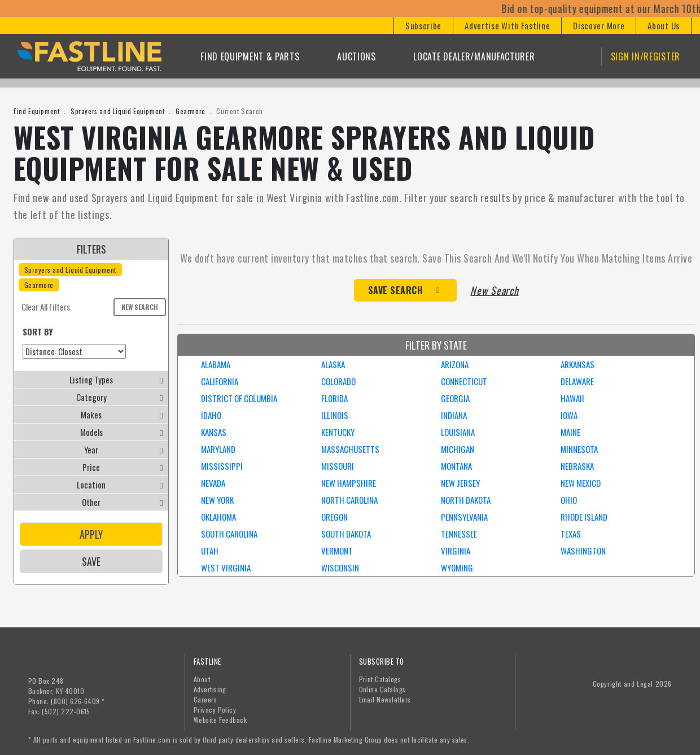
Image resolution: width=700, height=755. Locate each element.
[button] (423, 25)
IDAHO (211, 415)
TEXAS (571, 534)
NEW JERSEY (460, 483)
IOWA (569, 415)
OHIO (569, 500)
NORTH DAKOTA (466, 500)
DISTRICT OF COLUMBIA (239, 398)
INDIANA (454, 415)
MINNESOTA (579, 449)
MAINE (570, 432)
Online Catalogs (382, 689)
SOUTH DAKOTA (346, 534)
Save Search (396, 290)
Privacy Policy (215, 710)
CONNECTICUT (464, 381)
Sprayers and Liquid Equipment (117, 111)
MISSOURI (338, 466)
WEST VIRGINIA (226, 568)
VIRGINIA (456, 551)
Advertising (210, 689)
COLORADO (338, 381)
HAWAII (572, 398)
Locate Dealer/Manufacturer (474, 56)
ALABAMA (216, 364)
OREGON (334, 517)
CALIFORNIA (220, 381)
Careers (205, 699)
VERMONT (337, 551)
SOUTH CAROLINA (229, 534)
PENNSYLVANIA (464, 517)
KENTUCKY (338, 432)
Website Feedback (220, 720)
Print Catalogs (380, 679)
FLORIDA (334, 398)
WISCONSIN (340, 568)
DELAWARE (577, 381)
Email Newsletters (385, 699)
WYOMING (457, 568)
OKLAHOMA (218, 517)
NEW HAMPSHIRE (349, 483)
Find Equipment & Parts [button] (250, 56)
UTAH (210, 551)
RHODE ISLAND (584, 517)
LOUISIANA (458, 432)
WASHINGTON (583, 551)
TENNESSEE (459, 534)
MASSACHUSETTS (350, 449)
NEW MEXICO (581, 483)
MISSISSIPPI (222, 466)
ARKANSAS (577, 364)
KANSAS (214, 432)
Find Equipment (36, 111)
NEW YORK (217, 500)
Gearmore (191, 111)
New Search (140, 307)
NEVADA (213, 483)
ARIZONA (455, 364)
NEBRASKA (577, 466)
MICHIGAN (458, 449)
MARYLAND (218, 449)
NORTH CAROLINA (349, 500)
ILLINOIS (335, 415)
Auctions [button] (356, 56)
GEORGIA (455, 398)
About (202, 679)
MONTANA (456, 466)
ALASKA (333, 364)
